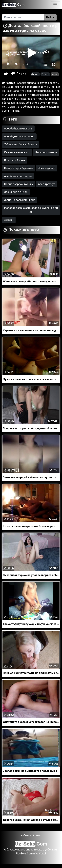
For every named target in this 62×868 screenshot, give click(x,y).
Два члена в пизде (16, 192)
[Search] (23, 17)
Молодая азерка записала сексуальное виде (31, 210)
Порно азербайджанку (19, 184)
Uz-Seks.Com (24, 854)
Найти (50, 17)
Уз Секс (40, 854)
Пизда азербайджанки (19, 168)
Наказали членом (46, 152)
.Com (13, 5)
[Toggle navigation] (55, 5)
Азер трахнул (47, 184)
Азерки (9, 220)
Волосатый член (15, 160)
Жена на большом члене (20, 200)
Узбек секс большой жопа (21, 144)
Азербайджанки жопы (18, 129)
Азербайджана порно (18, 176)
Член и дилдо (47, 168)
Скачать (55, 74)
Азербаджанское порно (19, 136)
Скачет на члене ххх (17, 152)
